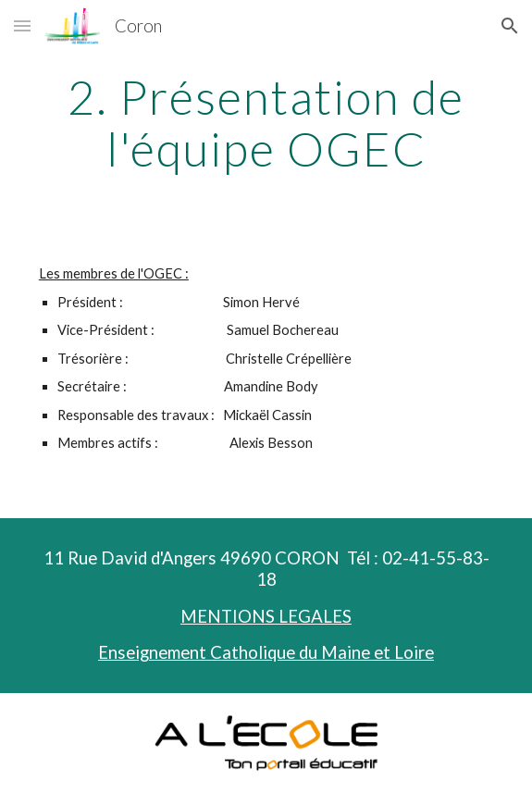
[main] (266, 123)
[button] (22, 25)
